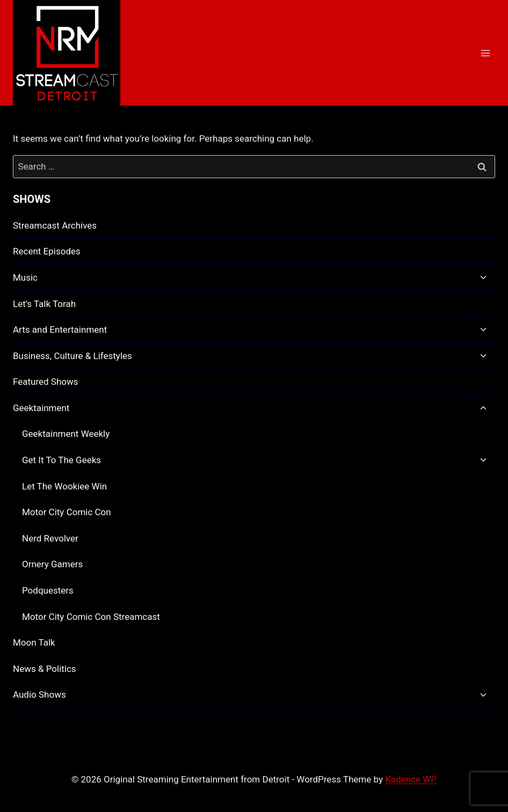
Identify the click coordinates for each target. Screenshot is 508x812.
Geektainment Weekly (66, 434)
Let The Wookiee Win (64, 486)
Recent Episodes (47, 251)
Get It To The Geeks (61, 460)
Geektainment (41, 408)
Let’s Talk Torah (44, 304)
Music (25, 277)
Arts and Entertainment (60, 330)
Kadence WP (411, 779)
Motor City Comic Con (67, 512)
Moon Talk (34, 642)
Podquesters (48, 590)
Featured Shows (46, 382)
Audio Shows (39, 694)
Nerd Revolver (50, 538)
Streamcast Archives (55, 225)
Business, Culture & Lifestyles (72, 356)
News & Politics (45, 669)
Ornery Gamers (52, 564)
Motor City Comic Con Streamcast (91, 617)
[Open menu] (485, 53)
